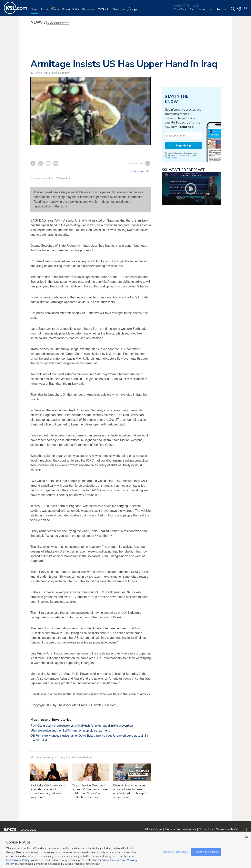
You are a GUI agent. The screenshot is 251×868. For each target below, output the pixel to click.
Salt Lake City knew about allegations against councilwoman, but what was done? (48, 791)
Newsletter (173, 829)
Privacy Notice (171, 158)
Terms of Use (188, 155)
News (37, 22)
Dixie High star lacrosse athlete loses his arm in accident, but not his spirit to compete (130, 791)
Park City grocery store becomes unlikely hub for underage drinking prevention (82, 726)
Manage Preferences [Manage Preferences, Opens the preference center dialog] (175, 852)
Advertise (190, 829)
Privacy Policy (21, 860)
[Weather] (134, 11)
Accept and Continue (206, 852)
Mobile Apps (154, 829)
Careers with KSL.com (230, 829)
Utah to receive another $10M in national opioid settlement (70, 731)
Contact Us (206, 829)
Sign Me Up (183, 146)
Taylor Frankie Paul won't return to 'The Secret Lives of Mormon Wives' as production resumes (90, 791)
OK (246, 837)
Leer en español (141, 172)
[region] (125, 850)
